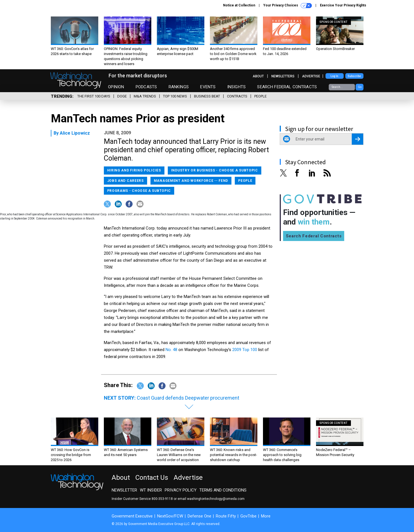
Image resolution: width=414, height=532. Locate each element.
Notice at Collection (239, 5)
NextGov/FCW (170, 516)
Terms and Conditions (223, 490)
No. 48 (172, 350)
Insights (236, 87)
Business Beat (207, 96)
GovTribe (248, 516)
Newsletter (124, 490)
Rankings (179, 87)
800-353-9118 (162, 499)
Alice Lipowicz (75, 133)
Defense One (199, 516)
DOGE (122, 96)
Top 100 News (175, 96)
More (266, 516)
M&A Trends (145, 96)
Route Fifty (226, 516)
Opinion (116, 87)
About (258, 76)
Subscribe (354, 76)
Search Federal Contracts (287, 87)
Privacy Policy (181, 490)
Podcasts (146, 87)
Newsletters (283, 76)
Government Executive (132, 516)
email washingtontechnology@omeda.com (211, 499)
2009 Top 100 (245, 350)
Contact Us (152, 478)
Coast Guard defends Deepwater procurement (188, 398)
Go (360, 87)
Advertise (311, 76)
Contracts (237, 96)
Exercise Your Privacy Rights (343, 5)
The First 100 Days (94, 96)
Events (208, 87)
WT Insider (151, 490)
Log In (334, 76)
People (260, 96)
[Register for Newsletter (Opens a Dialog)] (357, 139)
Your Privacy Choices (288, 6)
